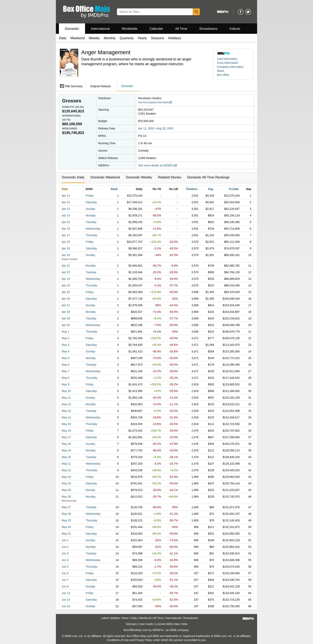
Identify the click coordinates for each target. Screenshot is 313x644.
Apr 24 (66, 285)
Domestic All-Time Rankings (208, 177)
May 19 (66, 450)
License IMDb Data (167, 624)
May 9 (65, 384)
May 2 (65, 338)
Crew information (228, 63)
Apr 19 (66, 248)
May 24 (66, 483)
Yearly (142, 38)
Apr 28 (66, 312)
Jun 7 (65, 580)
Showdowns (208, 29)
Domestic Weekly (139, 177)
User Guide (146, 624)
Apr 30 (66, 325)
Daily (63, 38)
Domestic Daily (73, 177)
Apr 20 (66, 255)
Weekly (94, 38)
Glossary (131, 624)
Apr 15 (66, 222)
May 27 (66, 507)
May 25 (66, 490)
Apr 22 (66, 272)
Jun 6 (65, 573)
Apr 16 (66, 229)
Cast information (227, 59)
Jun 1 (65, 540)
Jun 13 (66, 593)
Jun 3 (65, 553)
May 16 (66, 431)
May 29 (66, 520)
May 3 (65, 345)
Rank (114, 189)
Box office (223, 75)
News (220, 71)
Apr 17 (66, 235)
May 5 (65, 358)
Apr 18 (66, 242)
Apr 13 (66, 209)
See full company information (155, 102)
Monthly (110, 38)
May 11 (66, 398)
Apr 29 (66, 318)
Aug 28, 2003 (165, 128)
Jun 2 (65, 547)
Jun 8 (65, 586)
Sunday (90, 209)
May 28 (66, 514)
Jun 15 (66, 606)
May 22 (66, 470)
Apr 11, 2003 (146, 128)
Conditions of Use (118, 640)
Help (184, 624)
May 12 (66, 404)
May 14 (66, 417)
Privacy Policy (144, 640)
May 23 (66, 477)
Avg (210, 189)
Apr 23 (66, 279)
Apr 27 (66, 305)
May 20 (66, 457)
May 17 (66, 437)
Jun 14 (66, 600)
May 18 (66, 444)
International (100, 29)
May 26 (66, 497)
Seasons (157, 38)
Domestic (72, 29)
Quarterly (127, 38)
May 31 (66, 534)
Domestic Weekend (105, 177)
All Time (181, 29)
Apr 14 (66, 215)
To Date (234, 189)
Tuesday (91, 222)
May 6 (65, 365)
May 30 (66, 527)
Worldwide (129, 29)
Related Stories (169, 177)
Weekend (78, 38)
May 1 (65, 332)
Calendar (156, 29)
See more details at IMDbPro (158, 165)
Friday (90, 196)
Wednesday (93, 229)
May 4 (65, 351)
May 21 (66, 464)
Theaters (192, 189)
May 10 (66, 391)
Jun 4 (65, 560)
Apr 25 (66, 292)
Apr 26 (66, 299)
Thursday (91, 235)
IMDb (173, 630)
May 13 (66, 411)
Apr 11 (66, 196)
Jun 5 (65, 567)
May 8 (65, 378)
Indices (235, 29)
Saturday (91, 202)
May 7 (65, 371)
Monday (91, 215)
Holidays (175, 38)
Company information (230, 67)
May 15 (66, 424)
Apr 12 (66, 202)
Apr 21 (66, 266)
